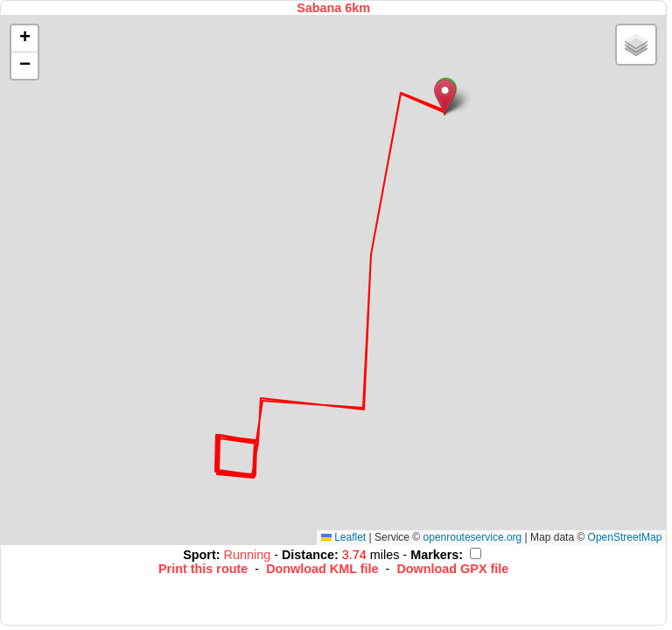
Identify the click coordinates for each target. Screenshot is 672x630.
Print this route (203, 569)
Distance (308, 555)
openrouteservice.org (473, 537)
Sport (199, 555)
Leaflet (343, 537)
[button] (445, 97)
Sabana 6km (333, 8)
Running (249, 555)
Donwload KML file (322, 569)
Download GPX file (452, 569)
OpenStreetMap (625, 537)
